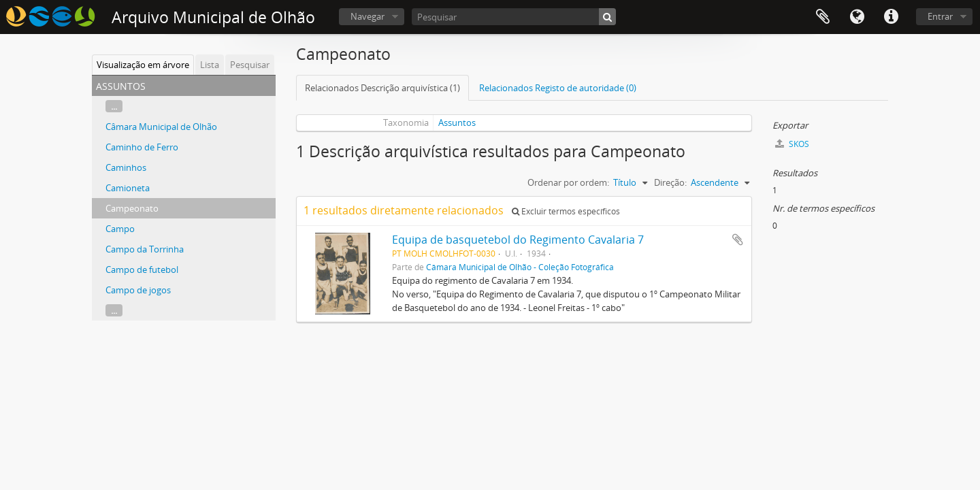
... (114, 106)
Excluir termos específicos (566, 211)
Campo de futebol (142, 269)
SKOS (792, 144)
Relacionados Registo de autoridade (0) (558, 88)
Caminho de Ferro (142, 147)
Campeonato (132, 208)
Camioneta (128, 188)
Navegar (367, 16)
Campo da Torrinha (145, 249)
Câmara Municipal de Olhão (161, 127)
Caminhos (126, 167)
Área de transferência (823, 17)
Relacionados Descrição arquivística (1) (382, 88)
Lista (210, 65)
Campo (120, 229)
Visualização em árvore (143, 65)
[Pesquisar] (514, 17)
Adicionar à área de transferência (738, 240)
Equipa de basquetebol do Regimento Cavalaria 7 (518, 240)
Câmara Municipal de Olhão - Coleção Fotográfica (520, 267)
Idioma (857, 17)
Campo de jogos (138, 290)
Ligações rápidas (891, 17)
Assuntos (457, 122)
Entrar (940, 16)
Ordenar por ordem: (568, 182)
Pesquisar (250, 65)
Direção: (670, 182)
